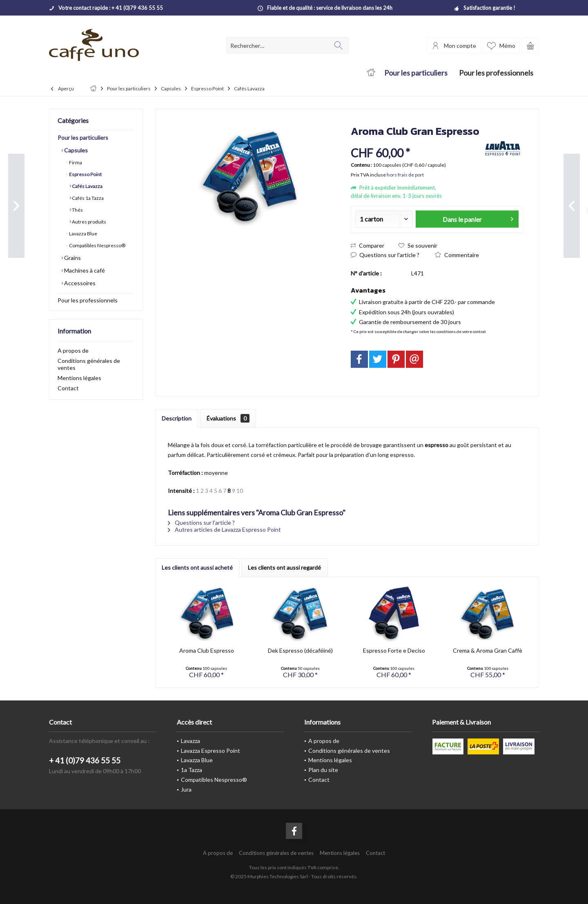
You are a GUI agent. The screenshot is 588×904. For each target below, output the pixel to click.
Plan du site (323, 770)
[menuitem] (530, 45)
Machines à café (84, 270)
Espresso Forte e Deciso (394, 650)
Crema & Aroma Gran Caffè (488, 650)
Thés (77, 210)
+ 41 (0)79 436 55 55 (85, 760)
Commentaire (457, 255)
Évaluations (228, 418)
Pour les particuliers (83, 138)
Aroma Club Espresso (207, 650)
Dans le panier (478, 218)
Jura (186, 789)
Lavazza (190, 741)
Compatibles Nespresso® (97, 245)
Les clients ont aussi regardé (284, 567)
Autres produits (89, 222)
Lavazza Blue (83, 234)
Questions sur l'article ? (385, 255)
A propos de (73, 350)
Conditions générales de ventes (89, 364)
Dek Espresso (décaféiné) (300, 650)
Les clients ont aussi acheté (197, 567)
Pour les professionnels (88, 300)
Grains (72, 258)
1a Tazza (192, 770)
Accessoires (79, 283)
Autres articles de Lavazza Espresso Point (224, 529)
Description (177, 418)
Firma (75, 162)
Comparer (367, 245)
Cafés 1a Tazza (87, 198)
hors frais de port (405, 175)
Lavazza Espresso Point (210, 751)
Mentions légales (79, 378)
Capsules (75, 150)
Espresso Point (85, 174)
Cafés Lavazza (87, 186)
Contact (68, 388)
